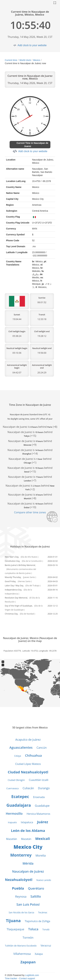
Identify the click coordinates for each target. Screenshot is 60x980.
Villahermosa (22, 954)
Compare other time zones (30, 512)
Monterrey (21, 855)
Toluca (33, 929)
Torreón (28, 938)
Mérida (28, 863)
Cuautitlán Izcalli (39, 780)
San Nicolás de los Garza (21, 912)
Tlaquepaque (16, 929)
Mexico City (28, 847)
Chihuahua (33, 755)
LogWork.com (32, 975)
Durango (44, 788)
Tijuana (13, 921)
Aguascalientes (21, 747)
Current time (11, 60)
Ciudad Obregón (16, 780)
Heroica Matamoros (38, 814)
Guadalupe (42, 806)
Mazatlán (12, 839)
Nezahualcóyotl (19, 879)
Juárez (43, 822)
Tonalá (46, 929)
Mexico (37, 60)
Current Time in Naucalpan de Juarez (32, 145)
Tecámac (43, 912)
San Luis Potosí (28, 904)
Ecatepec (20, 796)
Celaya (18, 756)
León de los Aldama (28, 830)
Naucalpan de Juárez (28, 871)
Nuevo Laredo (44, 880)
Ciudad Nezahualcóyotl (28, 772)
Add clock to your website (32, 45)
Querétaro (36, 888)
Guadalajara (19, 805)
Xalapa (39, 954)
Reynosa (21, 896)
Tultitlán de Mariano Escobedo (21, 946)
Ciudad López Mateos (28, 764)
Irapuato (12, 822)
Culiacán (28, 788)
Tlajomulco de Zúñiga (37, 921)
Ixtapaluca (27, 822)
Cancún (42, 748)
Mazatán (26, 839)
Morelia (41, 855)
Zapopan (28, 962)
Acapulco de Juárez (28, 740)
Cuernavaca (13, 788)
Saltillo (36, 896)
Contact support (27, 978)
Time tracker (11, 978)
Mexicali (43, 838)
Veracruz (46, 946)
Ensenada (39, 797)
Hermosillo (14, 814)
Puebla (18, 888)
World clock (25, 60)
